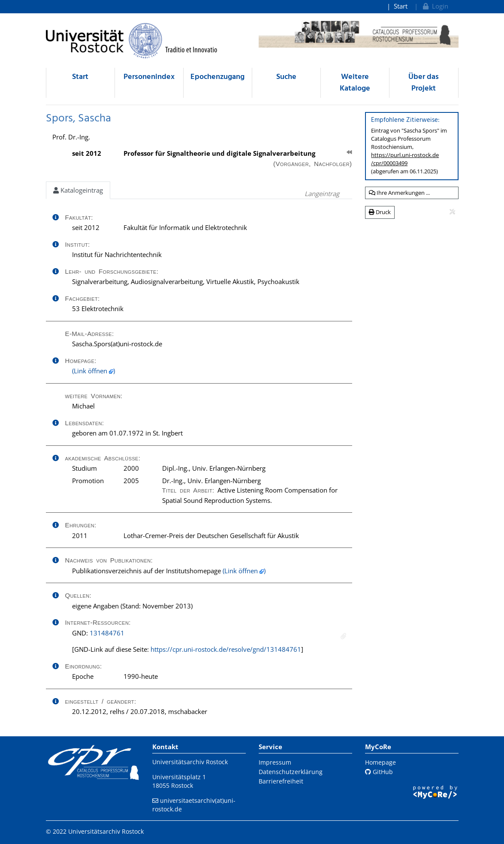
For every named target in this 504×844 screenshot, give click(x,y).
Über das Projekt (424, 83)
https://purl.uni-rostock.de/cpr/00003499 (405, 159)
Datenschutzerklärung (291, 772)
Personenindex (149, 77)
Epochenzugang (217, 77)
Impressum (275, 762)
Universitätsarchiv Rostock (190, 762)
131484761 (107, 633)
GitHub (379, 772)
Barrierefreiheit (281, 781)
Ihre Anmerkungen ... (399, 193)
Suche (286, 77)
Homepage (380, 762)
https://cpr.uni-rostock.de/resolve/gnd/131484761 (226, 649)
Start (401, 6)
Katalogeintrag (78, 190)
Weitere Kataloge (355, 83)
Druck (380, 212)
